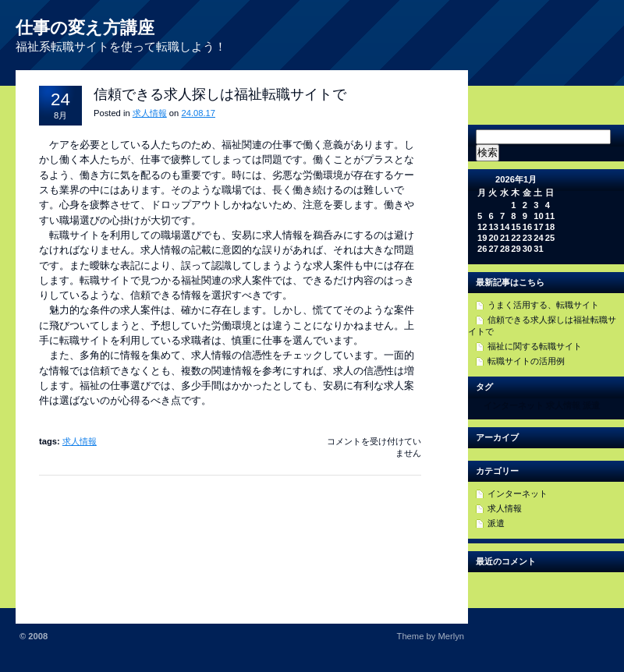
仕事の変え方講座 (85, 28)
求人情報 (150, 113)
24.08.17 (198, 113)
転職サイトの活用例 (526, 361)
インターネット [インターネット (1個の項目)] (514, 405)
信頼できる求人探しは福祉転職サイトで (220, 94)
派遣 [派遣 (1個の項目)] (591, 405)
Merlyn (451, 636)
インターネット (518, 493)
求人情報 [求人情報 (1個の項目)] (563, 405)
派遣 (496, 523)
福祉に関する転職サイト (535, 346)
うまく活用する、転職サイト (543, 305)
